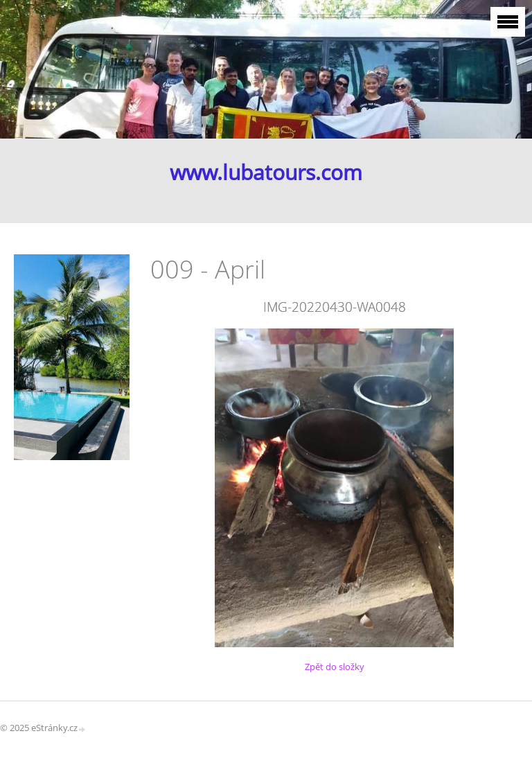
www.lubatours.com (266, 172)
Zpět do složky (335, 667)
